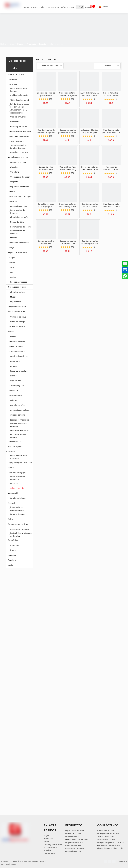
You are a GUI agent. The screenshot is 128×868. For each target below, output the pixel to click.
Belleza (21, 332)
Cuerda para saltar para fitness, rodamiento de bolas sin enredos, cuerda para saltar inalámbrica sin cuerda (46, 242)
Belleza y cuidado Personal (77, 839)
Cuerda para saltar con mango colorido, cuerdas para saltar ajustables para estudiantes (90, 242)
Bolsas (11, 519)
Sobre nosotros (50, 847)
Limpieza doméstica (17, 307)
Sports (21, 467)
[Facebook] (105, 861)
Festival (21, 503)
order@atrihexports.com (108, 833)
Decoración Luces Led (75, 848)
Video (46, 841)
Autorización (21, 493)
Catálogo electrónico (53, 844)
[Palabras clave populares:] (82, 7)
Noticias (47, 850)
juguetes (12, 555)
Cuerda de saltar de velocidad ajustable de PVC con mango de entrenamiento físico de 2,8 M (68, 205)
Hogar (46, 835)
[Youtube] (114, 861)
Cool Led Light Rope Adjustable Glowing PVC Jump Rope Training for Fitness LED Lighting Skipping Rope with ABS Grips (68, 168)
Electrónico (21, 540)
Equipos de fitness (73, 845)
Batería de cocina (21, 74)
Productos (48, 838)
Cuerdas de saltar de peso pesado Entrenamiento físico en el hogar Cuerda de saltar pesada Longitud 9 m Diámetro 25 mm (46, 94)
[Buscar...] (78, 7)
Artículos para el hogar (21, 157)
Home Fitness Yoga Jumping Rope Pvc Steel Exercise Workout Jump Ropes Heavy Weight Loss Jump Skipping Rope (46, 205)
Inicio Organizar (72, 836)
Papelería (12, 560)
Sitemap (123, 862)
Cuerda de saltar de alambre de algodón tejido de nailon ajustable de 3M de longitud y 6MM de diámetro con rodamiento (46, 131)
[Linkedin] (110, 861)
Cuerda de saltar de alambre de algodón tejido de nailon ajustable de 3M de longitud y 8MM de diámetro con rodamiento (68, 94)
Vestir (11, 565)
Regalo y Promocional (21, 253)
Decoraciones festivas (21, 524)
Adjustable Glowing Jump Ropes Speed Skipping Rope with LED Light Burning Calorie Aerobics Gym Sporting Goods (90, 131)
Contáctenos (50, 853)
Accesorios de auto (21, 312)
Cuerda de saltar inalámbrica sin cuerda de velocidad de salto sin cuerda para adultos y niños (46, 168)
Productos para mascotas (20, 449)
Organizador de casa (21, 287)
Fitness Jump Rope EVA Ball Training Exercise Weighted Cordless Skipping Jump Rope (111, 94)
